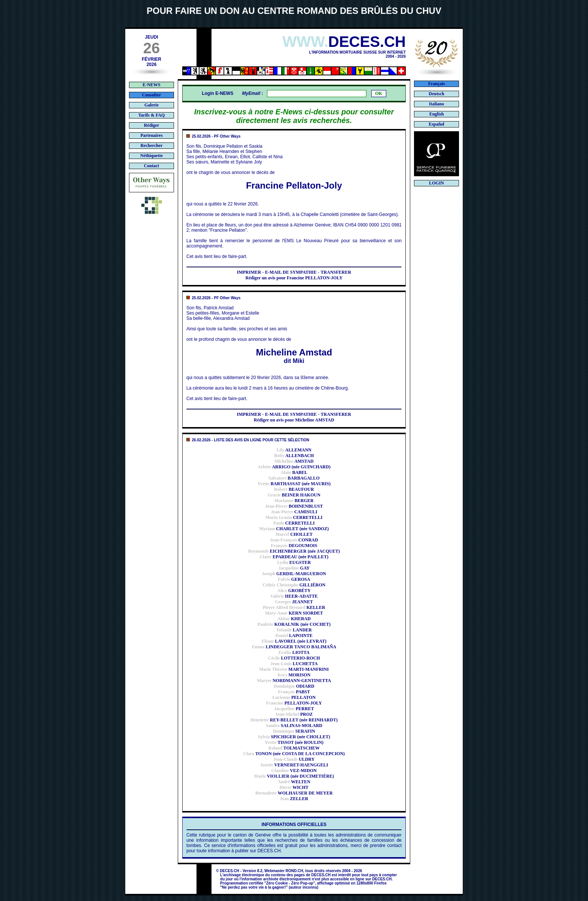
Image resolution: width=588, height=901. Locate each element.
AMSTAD (294, 461)
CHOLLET (294, 534)
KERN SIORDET (294, 613)
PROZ (294, 714)
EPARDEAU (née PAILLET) (294, 557)
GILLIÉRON (294, 585)
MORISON (294, 675)
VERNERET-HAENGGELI (294, 765)
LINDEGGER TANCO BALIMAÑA (294, 647)
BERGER (294, 501)
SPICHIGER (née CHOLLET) (294, 737)
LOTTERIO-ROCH (294, 658)
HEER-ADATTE (294, 596)
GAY (294, 568)
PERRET (294, 709)
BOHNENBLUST (294, 506)
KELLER (294, 607)
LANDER (294, 630)
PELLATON (294, 697)
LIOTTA (294, 652)
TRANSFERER (336, 272)
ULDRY (294, 759)
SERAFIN (294, 731)
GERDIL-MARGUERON (294, 574)
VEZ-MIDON (294, 771)
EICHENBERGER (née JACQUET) (294, 551)
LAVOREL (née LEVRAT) (294, 641)
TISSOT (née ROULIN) (294, 742)
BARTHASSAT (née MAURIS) (294, 484)
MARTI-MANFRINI (294, 669)
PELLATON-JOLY (294, 703)
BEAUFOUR (294, 489)
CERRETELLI (294, 517)
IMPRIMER (249, 272)
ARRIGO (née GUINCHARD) (294, 467)
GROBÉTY (294, 591)
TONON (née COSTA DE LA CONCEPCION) (294, 754)
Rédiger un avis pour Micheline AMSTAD (294, 420)
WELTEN (294, 782)
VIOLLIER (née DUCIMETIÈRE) (294, 776)
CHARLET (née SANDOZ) (294, 529)
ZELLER (294, 799)
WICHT (294, 787)
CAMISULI (294, 512)
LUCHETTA (294, 664)
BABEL (294, 472)
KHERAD (294, 619)
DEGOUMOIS (294, 546)
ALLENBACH (294, 456)
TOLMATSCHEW (294, 748)
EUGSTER (294, 562)
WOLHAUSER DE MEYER (294, 793)
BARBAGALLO (294, 478)
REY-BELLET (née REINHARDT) (294, 720)
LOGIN (436, 183)
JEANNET (294, 602)
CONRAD (294, 540)
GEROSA (294, 579)
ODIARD (294, 686)
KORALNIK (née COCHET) (294, 624)
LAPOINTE (294, 636)
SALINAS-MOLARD (294, 726)
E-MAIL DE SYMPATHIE (291, 272)
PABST (294, 692)
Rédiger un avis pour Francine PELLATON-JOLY (294, 278)
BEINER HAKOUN (294, 495)
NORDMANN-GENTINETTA (294, 681)
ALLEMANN (294, 450)
